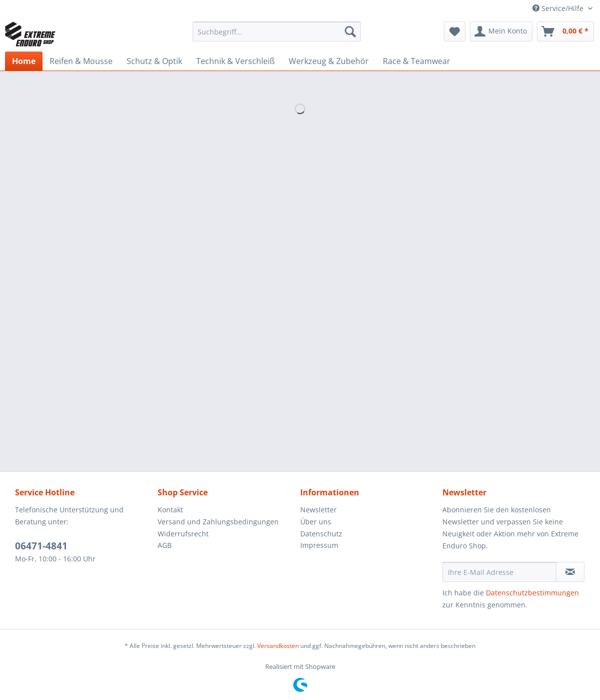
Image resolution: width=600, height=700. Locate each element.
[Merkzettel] (455, 32)
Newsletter (319, 510)
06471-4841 (41, 546)
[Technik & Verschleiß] (235, 61)
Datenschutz (321, 534)
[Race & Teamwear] (417, 61)
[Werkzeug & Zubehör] (329, 61)
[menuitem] (277, 36)
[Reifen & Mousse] (81, 61)
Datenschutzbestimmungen (532, 593)
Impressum (319, 545)
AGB (165, 545)
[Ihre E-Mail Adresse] (499, 572)
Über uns (316, 522)
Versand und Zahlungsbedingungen (218, 522)
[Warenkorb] (565, 32)
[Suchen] (350, 32)
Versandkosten (278, 646)
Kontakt (170, 510)
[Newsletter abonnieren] (570, 572)
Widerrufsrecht (183, 534)
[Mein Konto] (501, 32)
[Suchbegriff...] (277, 32)
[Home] (24, 61)
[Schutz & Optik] (154, 61)
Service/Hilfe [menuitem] (559, 8)
